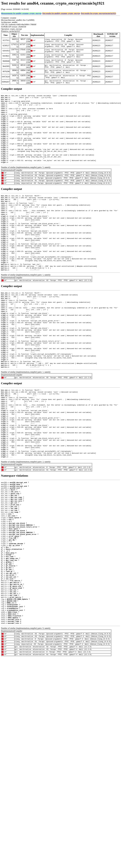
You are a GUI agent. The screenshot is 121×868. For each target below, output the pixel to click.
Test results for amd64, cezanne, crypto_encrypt (61, 13)
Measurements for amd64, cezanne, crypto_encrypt (21, 13)
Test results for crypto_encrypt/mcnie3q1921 (98, 13)
